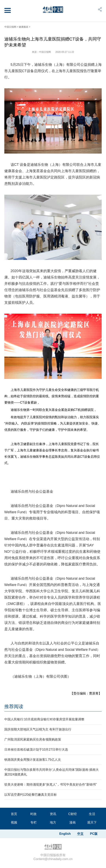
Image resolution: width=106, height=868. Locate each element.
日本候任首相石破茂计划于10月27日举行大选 (36, 750)
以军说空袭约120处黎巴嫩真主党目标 (31, 795)
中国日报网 (10, 27)
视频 (14, 822)
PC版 (94, 834)
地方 (53, 822)
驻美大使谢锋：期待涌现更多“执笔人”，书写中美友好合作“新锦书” (51, 785)
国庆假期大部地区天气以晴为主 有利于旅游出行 (38, 729)
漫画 (73, 822)
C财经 (73, 814)
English (65, 834)
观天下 (92, 822)
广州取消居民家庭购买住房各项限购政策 (33, 739)
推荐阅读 (14, 706)
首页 (14, 814)
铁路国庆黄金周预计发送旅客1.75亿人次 (33, 760)
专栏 (33, 822)
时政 (33, 814)
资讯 (53, 814)
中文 (80, 834)
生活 (92, 814)
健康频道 (23, 27)
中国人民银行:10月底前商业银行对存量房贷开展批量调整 (44, 719)
